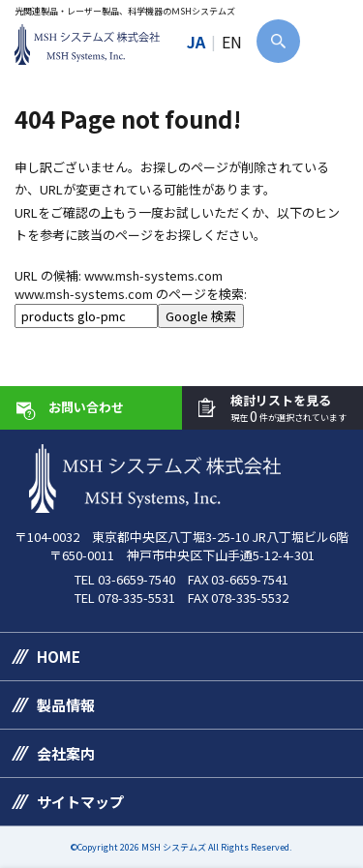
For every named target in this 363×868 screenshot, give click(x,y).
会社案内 (66, 753)
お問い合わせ (86, 407)
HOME (59, 657)
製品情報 (66, 705)
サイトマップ (80, 802)
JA (196, 42)
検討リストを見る (288, 409)
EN (232, 42)
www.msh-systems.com (153, 275)
